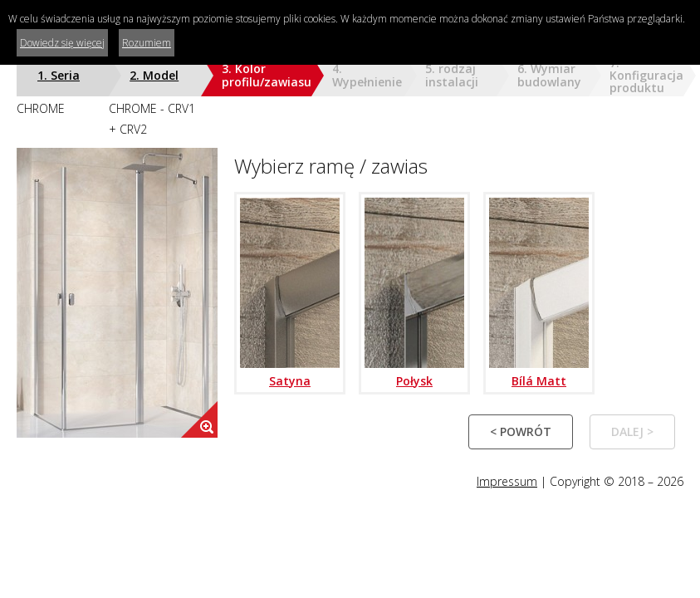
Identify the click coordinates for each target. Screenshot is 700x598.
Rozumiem (147, 43)
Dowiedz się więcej (62, 43)
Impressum (507, 481)
